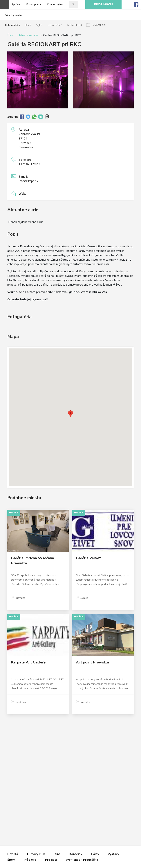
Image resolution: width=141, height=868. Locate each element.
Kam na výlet (55, 5)
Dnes (28, 25)
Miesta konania (29, 35)
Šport (11, 860)
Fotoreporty (34, 5)
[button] (70, 414)
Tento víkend (74, 25)
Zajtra (39, 25)
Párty (95, 854)
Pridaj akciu (103, 4)
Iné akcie (30, 860)
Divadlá (13, 854)
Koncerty (76, 854)
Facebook (136, 4)
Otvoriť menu (4, 4)
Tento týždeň (55, 25)
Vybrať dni (99, 25)
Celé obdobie (13, 25)
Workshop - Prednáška (82, 860)
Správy (16, 5)
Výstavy (113, 854)
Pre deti (51, 860)
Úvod (11, 35)
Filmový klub (36, 854)
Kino (58, 854)
